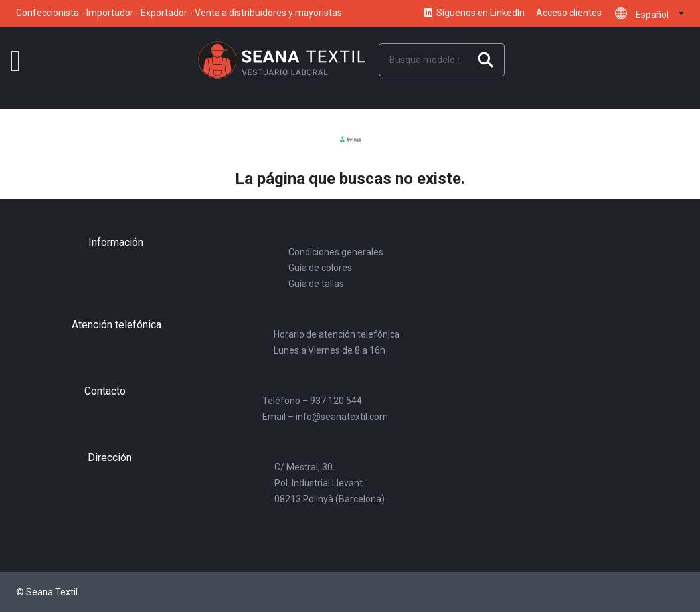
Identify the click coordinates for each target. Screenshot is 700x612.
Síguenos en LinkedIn (474, 13)
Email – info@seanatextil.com (325, 417)
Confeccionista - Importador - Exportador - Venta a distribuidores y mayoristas (179, 13)
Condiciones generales (336, 252)
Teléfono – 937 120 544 (312, 401)
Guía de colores (320, 268)
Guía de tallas (316, 284)
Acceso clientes (569, 13)
